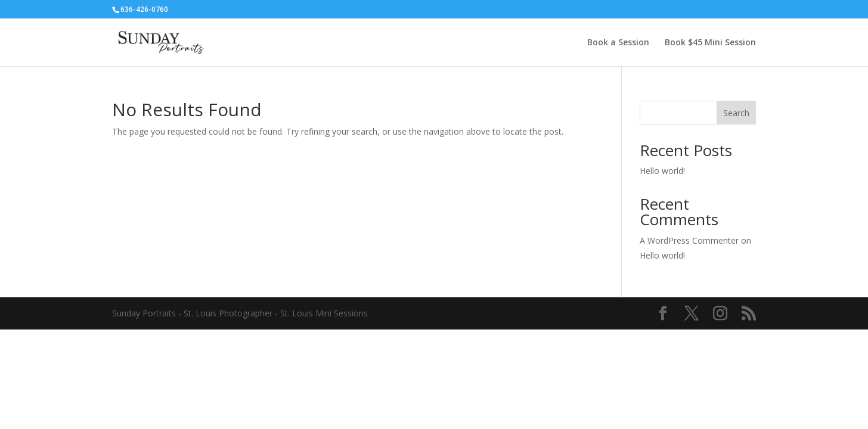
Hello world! (662, 171)
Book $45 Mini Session (710, 43)
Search (736, 113)
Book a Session (618, 43)
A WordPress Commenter (689, 240)
